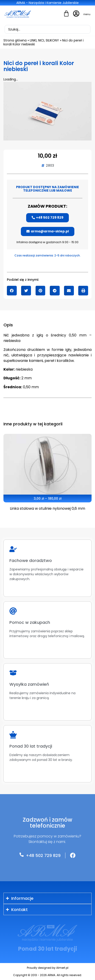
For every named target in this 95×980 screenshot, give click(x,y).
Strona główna (15, 40)
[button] (12, 291)
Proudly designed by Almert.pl (48, 968)
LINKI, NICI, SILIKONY (44, 40)
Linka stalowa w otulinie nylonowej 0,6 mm (47, 508)
